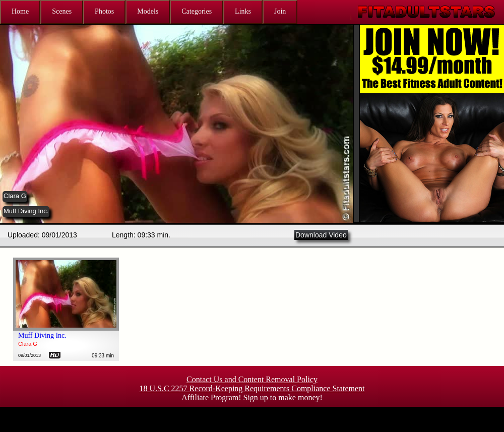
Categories (197, 11)
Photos (104, 11)
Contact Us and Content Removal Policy (252, 379)
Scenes (62, 11)
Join (280, 11)
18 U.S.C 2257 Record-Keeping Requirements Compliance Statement (252, 388)
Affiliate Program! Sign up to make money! (252, 397)
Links (243, 11)
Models (148, 11)
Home (20, 11)
